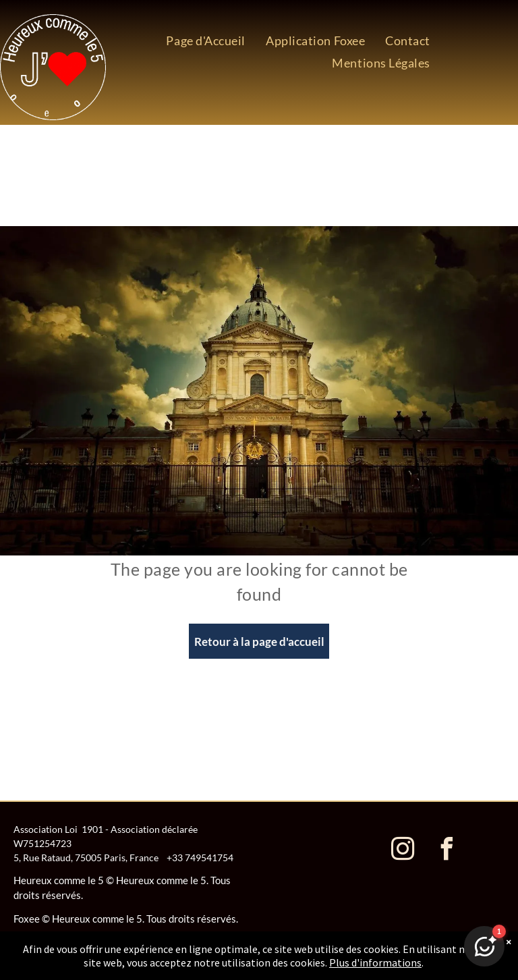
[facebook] (447, 851)
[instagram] (403, 851)
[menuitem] (206, 40)
